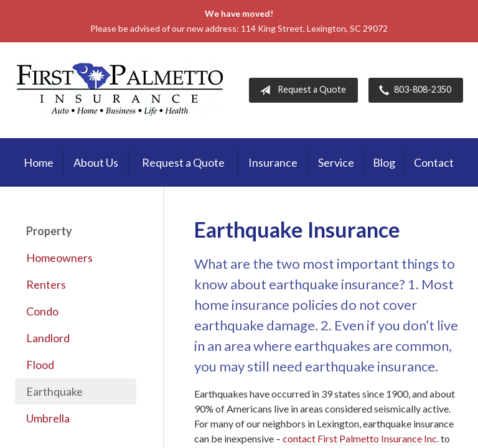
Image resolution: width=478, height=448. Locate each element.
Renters (46, 284)
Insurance (273, 162)
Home (39, 162)
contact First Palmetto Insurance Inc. (361, 438)
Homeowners (59, 258)
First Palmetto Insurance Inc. (120, 90)
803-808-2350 (413, 90)
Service (336, 162)
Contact (434, 162)
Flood (40, 365)
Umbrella (48, 418)
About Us (96, 162)
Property (49, 231)
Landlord (48, 338)
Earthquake (54, 391)
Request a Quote (300, 90)
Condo (42, 311)
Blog (384, 162)
